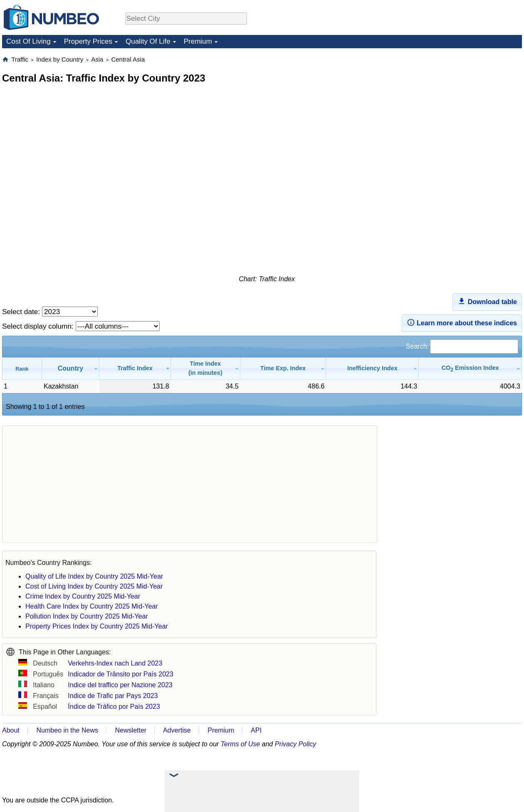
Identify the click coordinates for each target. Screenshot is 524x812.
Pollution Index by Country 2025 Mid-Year (87, 616)
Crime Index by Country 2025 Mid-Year (83, 596)
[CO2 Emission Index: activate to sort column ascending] (470, 368)
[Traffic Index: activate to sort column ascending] (135, 368)
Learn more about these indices (462, 322)
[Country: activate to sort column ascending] (71, 368)
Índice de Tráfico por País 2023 (114, 707)
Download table (487, 301)
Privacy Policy (296, 744)
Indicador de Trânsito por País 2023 (121, 674)
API (256, 730)
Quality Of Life (148, 41)
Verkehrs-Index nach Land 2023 (115, 663)
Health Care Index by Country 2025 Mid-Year (92, 606)
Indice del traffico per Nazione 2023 (120, 685)
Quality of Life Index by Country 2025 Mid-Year (94, 576)
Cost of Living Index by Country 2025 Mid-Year (94, 586)
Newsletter (131, 730)
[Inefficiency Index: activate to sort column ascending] (372, 368)
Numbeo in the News (67, 730)
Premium (198, 41)
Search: (462, 346)
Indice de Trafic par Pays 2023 (113, 696)
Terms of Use (241, 744)
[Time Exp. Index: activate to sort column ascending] (283, 368)
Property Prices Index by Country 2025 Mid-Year (97, 626)
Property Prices (88, 41)
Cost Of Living (28, 41)
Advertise (177, 730)
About (11, 730)
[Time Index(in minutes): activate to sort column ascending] (206, 368)
